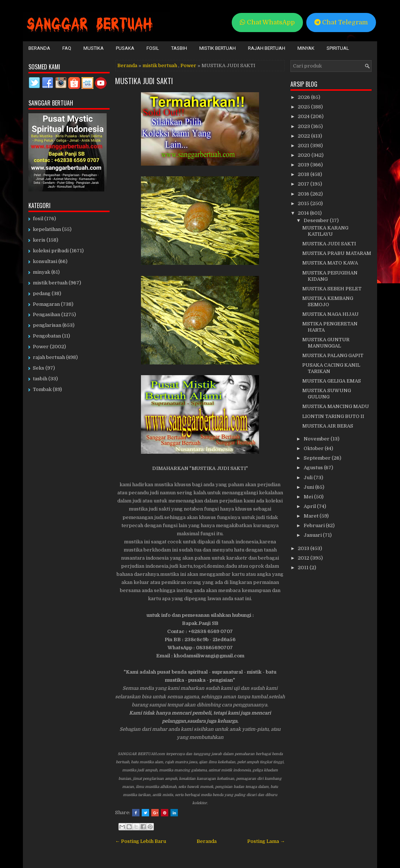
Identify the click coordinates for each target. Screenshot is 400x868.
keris (39, 240)
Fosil (153, 48)
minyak (42, 272)
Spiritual (338, 48)
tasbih (40, 379)
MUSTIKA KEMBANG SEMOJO (328, 301)
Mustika (94, 48)
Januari (313, 535)
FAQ (67, 48)
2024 (304, 116)
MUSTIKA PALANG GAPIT (333, 355)
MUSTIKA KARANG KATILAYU (325, 231)
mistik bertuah (160, 65)
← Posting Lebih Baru (141, 841)
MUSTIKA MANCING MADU (336, 406)
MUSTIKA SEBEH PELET (332, 289)
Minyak (306, 48)
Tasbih (179, 48)
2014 (304, 213)
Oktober (314, 448)
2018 (304, 174)
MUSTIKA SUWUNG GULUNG (327, 394)
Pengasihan (46, 314)
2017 (304, 184)
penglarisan (47, 325)
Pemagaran (46, 304)
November (317, 439)
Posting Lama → (266, 841)
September (318, 458)
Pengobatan (47, 336)
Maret (312, 516)
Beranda (39, 48)
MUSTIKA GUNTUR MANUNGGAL (326, 343)
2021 (304, 146)
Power (188, 65)
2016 (304, 194)
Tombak (42, 389)
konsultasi (45, 261)
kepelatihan (47, 229)
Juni (309, 487)
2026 (304, 97)
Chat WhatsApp (267, 22)
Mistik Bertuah (218, 48)
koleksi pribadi (51, 251)
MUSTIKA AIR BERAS (328, 426)
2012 (304, 558)
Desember (317, 220)
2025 (304, 107)
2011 (304, 568)
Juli (309, 478)
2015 (304, 203)
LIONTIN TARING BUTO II (333, 416)
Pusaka (125, 48)
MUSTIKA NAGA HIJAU (330, 314)
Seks (39, 368)
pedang (42, 293)
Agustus (314, 468)
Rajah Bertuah (267, 48)
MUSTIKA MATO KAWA (330, 263)
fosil (38, 219)
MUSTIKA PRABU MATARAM (337, 253)
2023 (304, 126)
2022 (304, 136)
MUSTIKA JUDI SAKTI (144, 81)
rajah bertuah (49, 357)
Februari (315, 525)
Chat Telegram (341, 22)
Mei (309, 497)
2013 (304, 548)
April (310, 506)
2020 (305, 155)
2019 (304, 165)
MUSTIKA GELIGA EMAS (332, 381)
